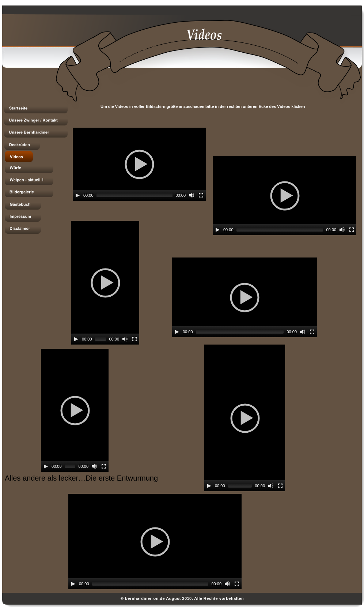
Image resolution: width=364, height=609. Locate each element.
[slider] (135, 195)
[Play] (77, 195)
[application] (139, 164)
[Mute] (192, 195)
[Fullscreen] (201, 195)
